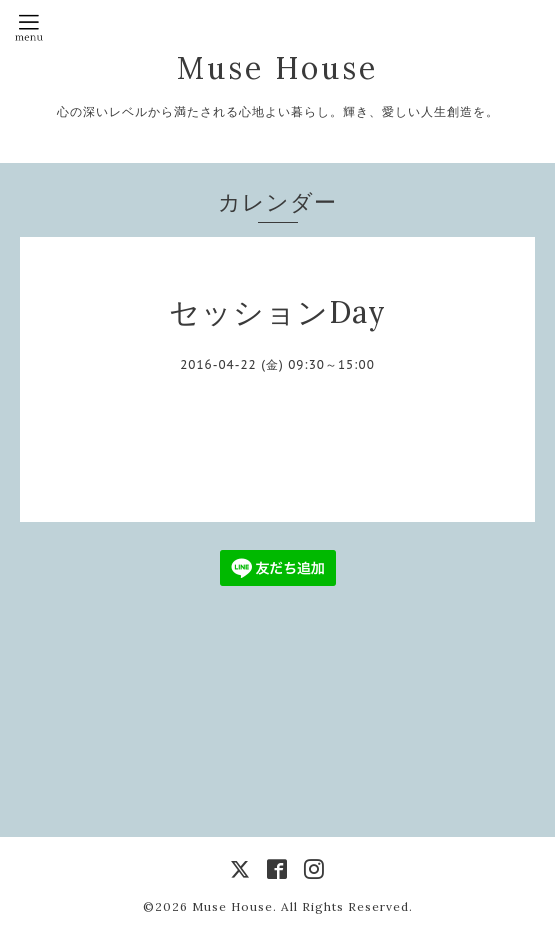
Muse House (299, 68)
